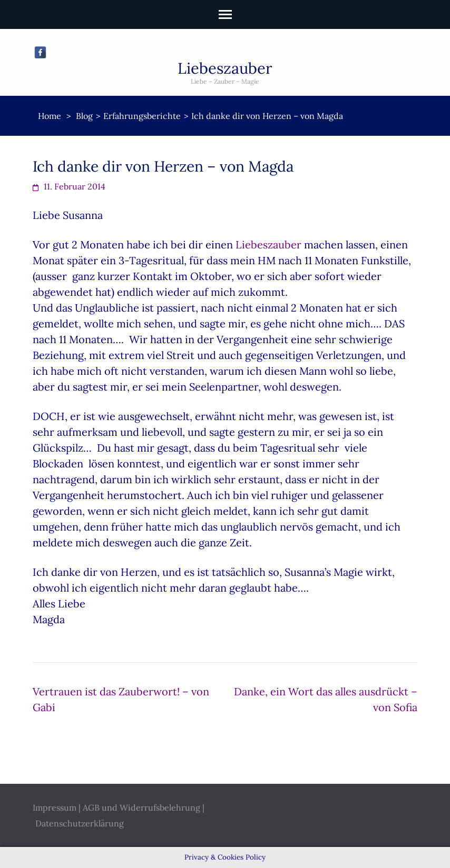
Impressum (55, 807)
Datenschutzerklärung (80, 823)
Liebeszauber (225, 68)
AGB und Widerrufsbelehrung (141, 807)
